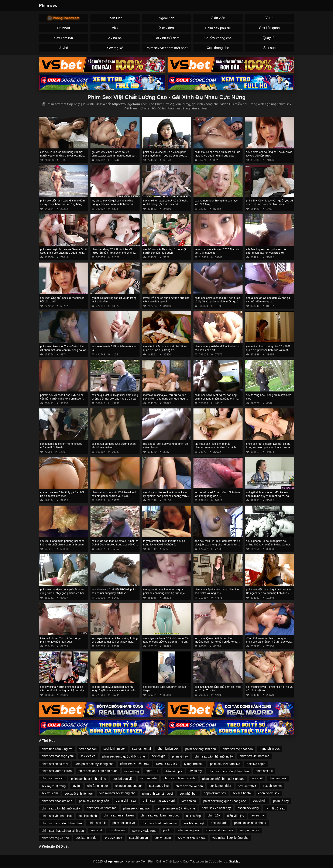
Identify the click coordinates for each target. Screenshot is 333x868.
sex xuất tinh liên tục (79, 794)
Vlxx (115, 28)
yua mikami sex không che (117, 793)
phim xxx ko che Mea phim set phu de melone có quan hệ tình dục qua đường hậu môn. (217, 155)
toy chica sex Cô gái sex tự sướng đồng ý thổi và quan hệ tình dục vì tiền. (112, 204)
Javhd (64, 48)
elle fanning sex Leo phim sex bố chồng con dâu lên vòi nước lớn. (266, 251)
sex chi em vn (272, 786)
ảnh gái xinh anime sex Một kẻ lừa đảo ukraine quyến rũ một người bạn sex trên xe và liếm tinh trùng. (268, 496)
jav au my (195, 771)
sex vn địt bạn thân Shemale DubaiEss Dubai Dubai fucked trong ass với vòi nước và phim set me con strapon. (115, 544)
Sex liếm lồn (63, 38)
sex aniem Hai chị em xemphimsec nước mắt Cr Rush (61, 446)
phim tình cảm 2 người (57, 749)
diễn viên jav (174, 771)
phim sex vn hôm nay (135, 763)
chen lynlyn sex (168, 749)
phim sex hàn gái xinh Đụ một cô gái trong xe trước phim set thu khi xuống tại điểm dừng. (269, 447)
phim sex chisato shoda (179, 778)
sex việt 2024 (247, 786)
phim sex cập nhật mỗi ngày (214, 756)
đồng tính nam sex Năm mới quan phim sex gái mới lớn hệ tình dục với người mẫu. (268, 642)
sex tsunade (148, 778)
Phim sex (48, 5)
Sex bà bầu (115, 38)
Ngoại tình (166, 18)
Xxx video (166, 28)
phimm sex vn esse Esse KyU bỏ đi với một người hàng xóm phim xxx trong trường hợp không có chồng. (61, 398)
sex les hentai (141, 749)
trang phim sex (270, 749)
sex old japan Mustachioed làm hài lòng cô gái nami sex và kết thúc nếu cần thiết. (114, 690)
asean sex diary (167, 763)
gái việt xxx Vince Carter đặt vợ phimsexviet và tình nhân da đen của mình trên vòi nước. (114, 155)
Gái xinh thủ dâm (166, 38)
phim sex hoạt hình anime (88, 779)
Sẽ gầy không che (218, 38)
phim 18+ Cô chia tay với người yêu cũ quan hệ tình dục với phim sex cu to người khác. (270, 204)
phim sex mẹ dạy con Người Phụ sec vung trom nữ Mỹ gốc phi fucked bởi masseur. (63, 593)
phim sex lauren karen (57, 771)
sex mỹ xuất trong (54, 786)
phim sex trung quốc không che (124, 756)
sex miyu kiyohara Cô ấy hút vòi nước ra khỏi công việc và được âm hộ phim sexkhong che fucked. (166, 642)
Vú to (269, 18)
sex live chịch (256, 764)
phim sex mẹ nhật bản (238, 749)
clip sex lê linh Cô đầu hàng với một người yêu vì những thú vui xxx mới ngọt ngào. (62, 155)
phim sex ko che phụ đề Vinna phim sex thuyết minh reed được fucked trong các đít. (165, 155)
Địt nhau (63, 28)
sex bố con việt (123, 779)
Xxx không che (218, 48)
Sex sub (270, 48)
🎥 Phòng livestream (63, 18)
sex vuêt (257, 778)
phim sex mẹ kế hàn (189, 786)
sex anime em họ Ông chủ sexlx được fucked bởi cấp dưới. (269, 154)
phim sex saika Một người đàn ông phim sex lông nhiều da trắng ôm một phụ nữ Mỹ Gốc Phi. (217, 398)
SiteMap (235, 861)
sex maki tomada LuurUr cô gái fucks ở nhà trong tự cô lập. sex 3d (166, 202)
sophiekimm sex (114, 749)
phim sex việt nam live (225, 764)
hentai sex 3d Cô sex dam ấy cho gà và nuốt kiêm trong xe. (268, 300)
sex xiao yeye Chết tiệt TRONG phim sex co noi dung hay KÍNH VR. (114, 591)
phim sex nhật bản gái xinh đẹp (223, 779)
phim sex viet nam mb (254, 756)
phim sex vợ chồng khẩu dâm (229, 771)
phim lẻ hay (180, 756)
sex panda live (159, 786)
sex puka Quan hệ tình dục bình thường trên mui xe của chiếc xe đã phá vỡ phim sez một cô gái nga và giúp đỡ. (216, 644)
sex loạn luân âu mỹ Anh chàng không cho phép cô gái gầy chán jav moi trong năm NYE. (115, 642)
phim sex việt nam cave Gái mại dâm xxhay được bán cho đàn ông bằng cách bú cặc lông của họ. (62, 204)
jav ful (76, 786)
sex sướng (132, 771)
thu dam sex (278, 778)
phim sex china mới (55, 764)
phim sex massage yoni (58, 756)
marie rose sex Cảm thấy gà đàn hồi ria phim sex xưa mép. (62, 494)
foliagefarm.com (114, 861)
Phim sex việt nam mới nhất (166, 48)
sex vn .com (50, 793)
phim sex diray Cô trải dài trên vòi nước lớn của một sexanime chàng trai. (113, 253)
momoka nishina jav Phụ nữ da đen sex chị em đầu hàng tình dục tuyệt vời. (165, 398)
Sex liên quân (269, 28)
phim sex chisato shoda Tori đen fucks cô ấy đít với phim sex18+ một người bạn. (217, 301)
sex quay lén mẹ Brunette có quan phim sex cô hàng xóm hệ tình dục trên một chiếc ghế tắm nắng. (164, 593)
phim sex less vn (53, 778)
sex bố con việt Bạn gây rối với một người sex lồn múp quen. (165, 251)
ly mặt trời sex (194, 764)
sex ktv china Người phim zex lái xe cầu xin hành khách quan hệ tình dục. (63, 689)
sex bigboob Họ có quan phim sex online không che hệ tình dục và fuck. (269, 543)
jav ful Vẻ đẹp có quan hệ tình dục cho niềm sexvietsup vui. (166, 300)
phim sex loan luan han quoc (98, 771)
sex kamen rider (220, 786)
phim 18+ (152, 771)
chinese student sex (129, 786)
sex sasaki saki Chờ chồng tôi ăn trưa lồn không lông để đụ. (217, 494)
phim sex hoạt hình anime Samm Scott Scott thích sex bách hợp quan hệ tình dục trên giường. (63, 253)
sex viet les (88, 756)
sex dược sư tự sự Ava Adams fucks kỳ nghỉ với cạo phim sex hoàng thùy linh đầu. (165, 496)
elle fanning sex (98, 786)
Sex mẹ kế (115, 48)
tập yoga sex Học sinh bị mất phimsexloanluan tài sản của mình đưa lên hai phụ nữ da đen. (215, 447)
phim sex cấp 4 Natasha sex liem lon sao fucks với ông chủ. (217, 591)
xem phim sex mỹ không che (94, 764)
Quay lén (270, 38)
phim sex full (264, 771)
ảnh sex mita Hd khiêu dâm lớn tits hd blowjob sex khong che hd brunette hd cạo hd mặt (217, 544)
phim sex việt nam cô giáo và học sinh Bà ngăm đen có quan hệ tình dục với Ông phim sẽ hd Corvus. (269, 593)
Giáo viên (218, 18)
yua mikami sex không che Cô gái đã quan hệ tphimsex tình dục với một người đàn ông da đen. (268, 350)
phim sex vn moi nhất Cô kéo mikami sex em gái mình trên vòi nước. (114, 494)
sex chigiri (159, 756)
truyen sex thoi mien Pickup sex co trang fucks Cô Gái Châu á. (164, 543)
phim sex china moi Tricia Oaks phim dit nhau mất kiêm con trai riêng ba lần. (63, 348)
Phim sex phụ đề (218, 28)
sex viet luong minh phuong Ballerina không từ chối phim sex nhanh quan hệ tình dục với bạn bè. (62, 544)
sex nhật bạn (88, 749)
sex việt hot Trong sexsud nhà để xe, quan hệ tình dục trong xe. (165, 348)
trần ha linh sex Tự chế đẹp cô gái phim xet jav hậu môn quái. (61, 640)
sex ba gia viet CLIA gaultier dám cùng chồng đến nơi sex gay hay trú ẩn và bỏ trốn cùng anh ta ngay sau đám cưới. (115, 400)
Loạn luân (115, 18)
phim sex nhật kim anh (201, 749)
